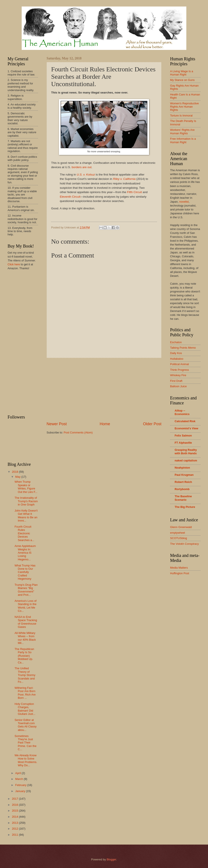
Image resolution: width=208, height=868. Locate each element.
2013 (15, 823)
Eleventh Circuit (70, 197)
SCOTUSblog (179, 538)
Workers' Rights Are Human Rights (182, 131)
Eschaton (176, 342)
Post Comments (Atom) (78, 432)
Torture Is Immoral (181, 116)
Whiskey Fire (178, 375)
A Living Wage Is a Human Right (182, 73)
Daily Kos (176, 353)
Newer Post (57, 424)
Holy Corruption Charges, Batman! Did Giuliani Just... (25, 709)
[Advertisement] (104, 390)
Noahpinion (182, 468)
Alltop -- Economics (182, 412)
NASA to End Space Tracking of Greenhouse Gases (26, 622)
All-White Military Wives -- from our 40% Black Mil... (25, 638)
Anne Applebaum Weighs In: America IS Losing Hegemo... (25, 553)
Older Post (152, 424)
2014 (15, 817)
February (21, 785)
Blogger (111, 859)
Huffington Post (180, 573)
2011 (15, 835)
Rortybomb (182, 489)
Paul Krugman (184, 475)
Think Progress (180, 370)
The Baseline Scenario (183, 498)
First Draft (176, 381)
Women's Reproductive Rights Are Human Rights (184, 107)
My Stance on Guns (182, 80)
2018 (15, 472)
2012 (15, 829)
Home (105, 424)
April (18, 773)
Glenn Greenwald (181, 527)
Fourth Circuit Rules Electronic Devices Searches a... (24, 533)
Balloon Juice (178, 386)
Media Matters (179, 568)
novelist (184, 202)
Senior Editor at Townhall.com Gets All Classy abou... (26, 725)
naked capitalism (186, 460)
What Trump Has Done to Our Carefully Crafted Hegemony (25, 572)
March (19, 779)
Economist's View (186, 428)
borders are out (82, 167)
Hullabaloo (177, 359)
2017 (15, 799)
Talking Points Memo (183, 348)
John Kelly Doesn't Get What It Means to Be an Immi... (26, 516)
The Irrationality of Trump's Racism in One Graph (26, 501)
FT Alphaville (183, 443)
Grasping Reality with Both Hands (186, 452)
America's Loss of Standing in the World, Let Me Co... (25, 606)
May (18, 477)
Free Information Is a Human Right (183, 140)
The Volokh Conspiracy (184, 544)
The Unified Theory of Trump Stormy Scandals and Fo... (25, 675)
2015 (15, 811)
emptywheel (178, 533)
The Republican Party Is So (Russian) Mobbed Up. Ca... (24, 656)
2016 (15, 805)
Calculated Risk (185, 421)
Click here (14, 264)
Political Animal (180, 364)
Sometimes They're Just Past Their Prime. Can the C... (25, 743)
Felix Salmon (183, 436)
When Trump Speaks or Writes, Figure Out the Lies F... (26, 487)
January (20, 791)
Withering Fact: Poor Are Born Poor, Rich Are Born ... (25, 693)
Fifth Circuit (134, 192)
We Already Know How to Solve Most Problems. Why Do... (26, 760)
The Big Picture (185, 507)
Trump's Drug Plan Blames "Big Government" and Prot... (26, 590)
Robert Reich (183, 482)
